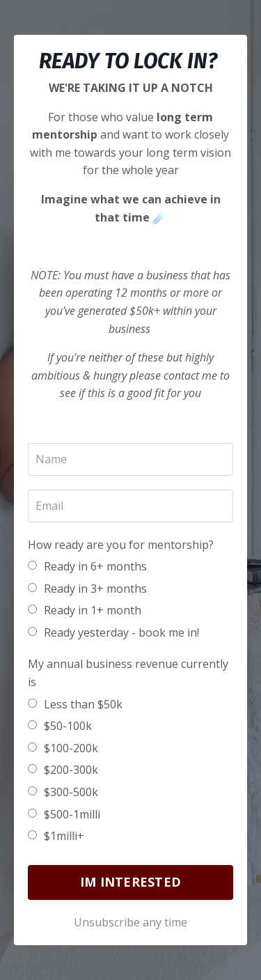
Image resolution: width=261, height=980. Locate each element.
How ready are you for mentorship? (121, 545)
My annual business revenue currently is (128, 673)
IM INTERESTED (130, 882)
